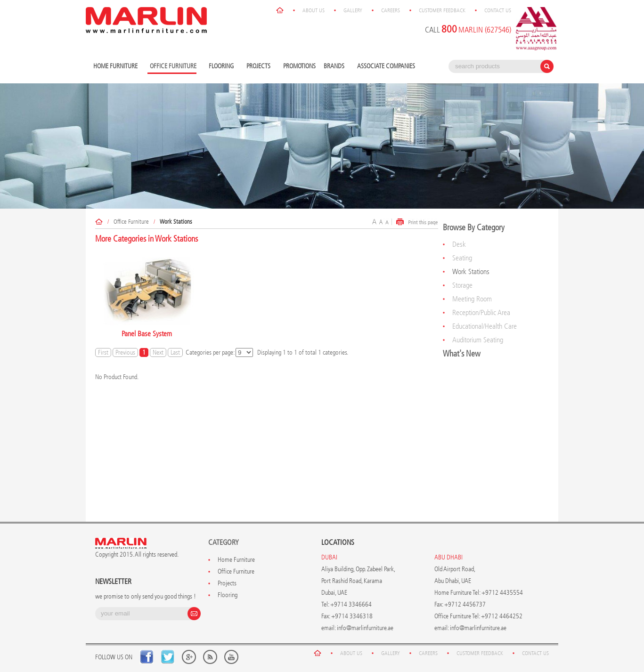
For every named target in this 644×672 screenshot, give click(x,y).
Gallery (353, 10)
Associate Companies (386, 66)
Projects (260, 67)
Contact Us (498, 10)
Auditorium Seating (478, 340)
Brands (335, 67)
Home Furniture (117, 67)
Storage (462, 285)
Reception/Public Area (481, 312)
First (103, 352)
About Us (314, 10)
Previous (125, 352)
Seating (462, 258)
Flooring (222, 67)
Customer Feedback (442, 10)
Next (158, 352)
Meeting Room (472, 299)
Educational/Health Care (485, 326)
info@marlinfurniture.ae (365, 628)
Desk (459, 244)
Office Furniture (131, 222)
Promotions (299, 66)
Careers (391, 10)
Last (175, 352)
